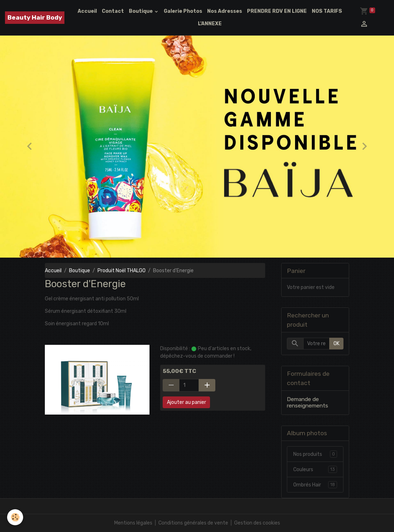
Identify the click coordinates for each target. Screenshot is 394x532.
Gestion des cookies (257, 523)
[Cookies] (15, 517)
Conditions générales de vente (193, 523)
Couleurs (315, 469)
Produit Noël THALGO (122, 271)
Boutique (141, 11)
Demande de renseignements (308, 402)
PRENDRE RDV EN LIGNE (277, 11)
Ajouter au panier (187, 402)
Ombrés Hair (315, 485)
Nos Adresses (225, 11)
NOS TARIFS (327, 11)
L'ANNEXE (210, 24)
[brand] (35, 18)
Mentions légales (133, 523)
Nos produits (315, 454)
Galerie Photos (183, 11)
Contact (113, 11)
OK (337, 344)
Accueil (87, 11)
